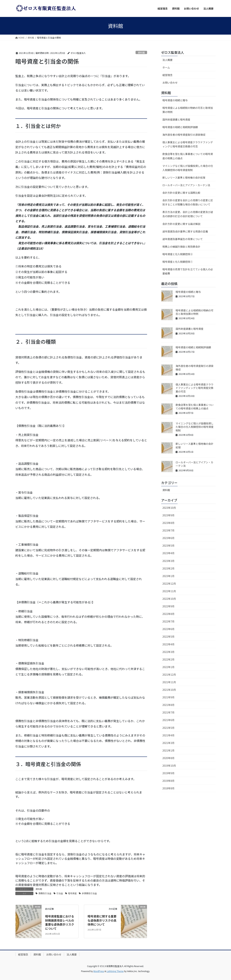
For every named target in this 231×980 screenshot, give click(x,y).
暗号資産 (72, 893)
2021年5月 (168, 728)
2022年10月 (169, 599)
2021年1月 (168, 750)
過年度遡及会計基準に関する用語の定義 (185, 231)
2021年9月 (168, 697)
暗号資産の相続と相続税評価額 (180, 127)
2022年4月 (168, 644)
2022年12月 (169, 584)
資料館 (141, 53)
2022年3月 (168, 652)
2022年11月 (169, 591)
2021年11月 (169, 682)
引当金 (60, 893)
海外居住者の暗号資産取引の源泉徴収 (184, 135)
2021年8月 (168, 705)
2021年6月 (168, 720)
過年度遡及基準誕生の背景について (183, 239)
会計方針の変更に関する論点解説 (181, 224)
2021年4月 (168, 735)
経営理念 (167, 75)
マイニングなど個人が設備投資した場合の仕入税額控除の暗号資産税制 (188, 168)
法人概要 (167, 60)
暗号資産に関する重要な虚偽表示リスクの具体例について (102, 920)
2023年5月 (168, 546)
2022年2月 (168, 659)
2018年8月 (168, 788)
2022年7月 (168, 621)
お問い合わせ (170, 83)
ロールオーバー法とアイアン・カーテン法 (186, 185)
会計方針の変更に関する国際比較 (181, 193)
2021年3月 (168, 743)
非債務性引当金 (89, 893)
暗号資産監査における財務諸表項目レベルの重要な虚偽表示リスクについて (60, 922)
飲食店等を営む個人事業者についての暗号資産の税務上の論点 (188, 156)
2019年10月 (169, 766)
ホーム (166, 67)
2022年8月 (168, 614)
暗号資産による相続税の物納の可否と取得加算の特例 (188, 110)
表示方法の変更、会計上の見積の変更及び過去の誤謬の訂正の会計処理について (188, 214)
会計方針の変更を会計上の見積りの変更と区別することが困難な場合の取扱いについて (188, 202)
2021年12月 (169, 675)
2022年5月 (168, 637)
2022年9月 (168, 606)
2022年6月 (168, 629)
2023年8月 (168, 523)
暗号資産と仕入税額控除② (178, 254)
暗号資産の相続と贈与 (175, 100)
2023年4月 (168, 553)
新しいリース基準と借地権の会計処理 (184, 178)
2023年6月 (168, 538)
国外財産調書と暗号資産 (176, 119)
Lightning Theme (115, 971)
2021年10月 (169, 690)
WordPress (99, 971)
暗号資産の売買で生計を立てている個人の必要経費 (188, 271)
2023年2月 (168, 568)
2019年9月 (168, 773)
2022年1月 (168, 667)
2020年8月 (168, 758)
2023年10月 (169, 508)
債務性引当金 (45, 893)
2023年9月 (168, 515)
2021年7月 (168, 712)
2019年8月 (168, 781)
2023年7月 (168, 530)
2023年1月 (168, 576)
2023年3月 (168, 561)
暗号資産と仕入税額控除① (178, 262)
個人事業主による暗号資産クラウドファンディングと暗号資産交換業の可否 (188, 144)
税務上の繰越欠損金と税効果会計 (181, 247)
